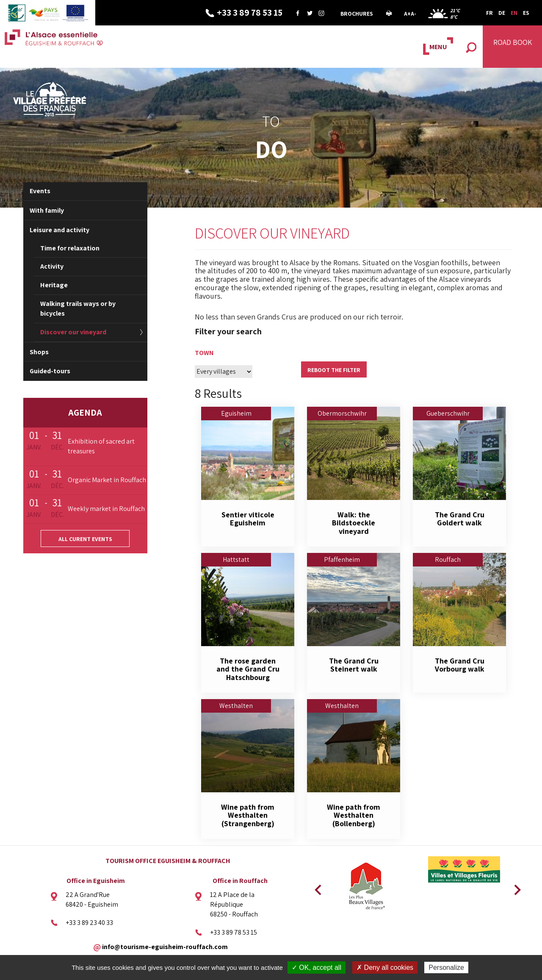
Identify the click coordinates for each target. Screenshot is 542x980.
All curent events (85, 539)
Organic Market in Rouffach (107, 480)
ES (526, 13)
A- (413, 14)
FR (489, 13)
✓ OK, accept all (317, 968)
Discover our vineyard (73, 332)
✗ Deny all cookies (385, 968)
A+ (407, 14)
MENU (438, 47)
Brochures (357, 14)
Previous (317, 887)
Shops (39, 352)
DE (502, 13)
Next (514, 887)
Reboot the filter (334, 370)
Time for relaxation (70, 248)
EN (514, 13)
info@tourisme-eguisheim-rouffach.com (165, 946)
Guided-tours (50, 371)
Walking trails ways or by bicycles (78, 308)
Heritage (54, 285)
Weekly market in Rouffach (106, 509)
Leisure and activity (59, 230)
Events (40, 191)
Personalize (446, 968)
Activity (52, 266)
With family (47, 210)
